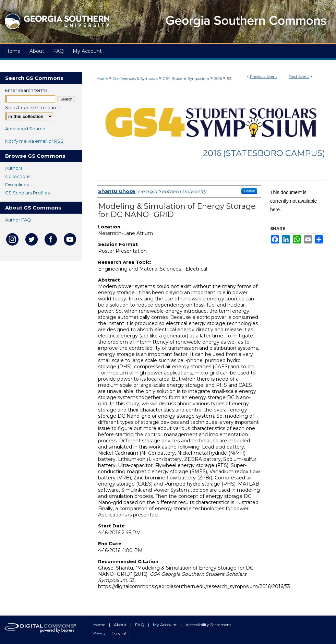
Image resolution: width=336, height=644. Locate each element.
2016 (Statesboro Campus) (264, 153)
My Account (165, 625)
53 (229, 79)
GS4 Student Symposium (187, 79)
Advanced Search (25, 129)
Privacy (100, 633)
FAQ (140, 625)
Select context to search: (33, 107)
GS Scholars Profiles (27, 193)
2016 (219, 79)
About (121, 625)
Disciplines (17, 184)
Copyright (120, 633)
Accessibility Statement (208, 625)
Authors (14, 168)
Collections (18, 176)
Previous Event (263, 76)
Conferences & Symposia (136, 79)
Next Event (299, 76)
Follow (249, 191)
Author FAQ (18, 220)
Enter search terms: (27, 90)
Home (102, 79)
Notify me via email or (34, 141)
